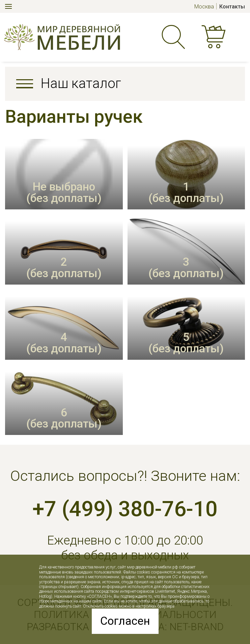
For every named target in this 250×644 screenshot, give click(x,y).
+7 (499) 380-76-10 (125, 509)
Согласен (125, 621)
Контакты (232, 7)
